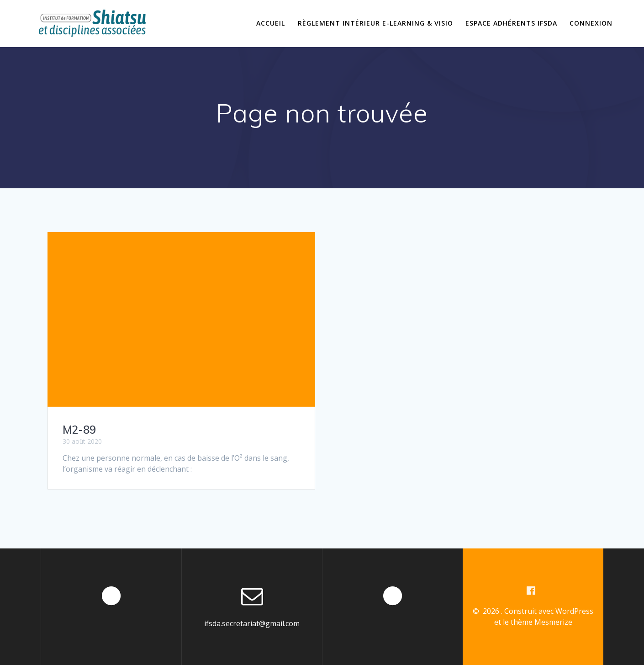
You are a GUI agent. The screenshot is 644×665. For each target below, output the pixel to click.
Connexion (591, 23)
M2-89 (79, 430)
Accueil (271, 23)
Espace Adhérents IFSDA (511, 23)
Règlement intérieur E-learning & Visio (375, 23)
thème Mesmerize (541, 622)
